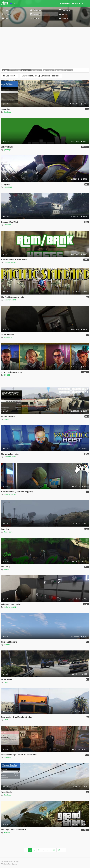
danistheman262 (10, 300)
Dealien (6, 569)
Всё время (10, 76)
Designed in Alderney (10, 861)
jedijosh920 (8, 187)
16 (59, 850)
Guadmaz (7, 112)
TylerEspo (7, 150)
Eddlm (6, 682)
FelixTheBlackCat (10, 262)
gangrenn (7, 757)
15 (54, 850)
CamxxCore (8, 532)
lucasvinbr (7, 225)
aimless (6, 419)
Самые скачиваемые (41, 76)
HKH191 (7, 375)
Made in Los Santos (9, 864)
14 (49, 850)
